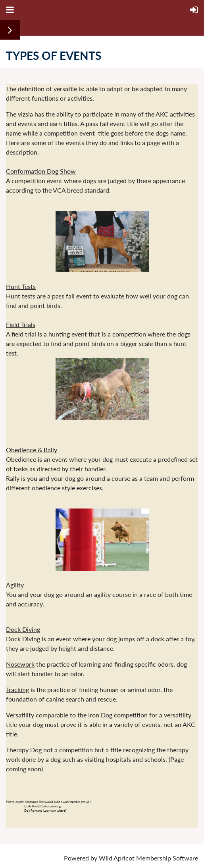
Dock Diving (23, 629)
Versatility (20, 715)
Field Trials (21, 324)
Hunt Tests (21, 286)
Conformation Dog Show (41, 171)
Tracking (17, 689)
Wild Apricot (117, 858)
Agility (15, 585)
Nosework (20, 664)
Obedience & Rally (32, 450)
